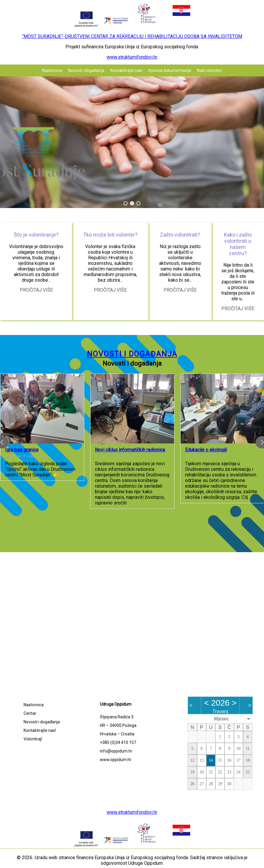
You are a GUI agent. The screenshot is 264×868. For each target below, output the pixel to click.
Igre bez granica (22, 450)
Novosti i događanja (86, 70)
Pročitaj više (36, 290)
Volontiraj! (33, 739)
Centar (30, 713)
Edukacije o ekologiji (206, 450)
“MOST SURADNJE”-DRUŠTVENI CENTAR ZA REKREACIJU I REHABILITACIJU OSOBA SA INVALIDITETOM (132, 36)
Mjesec (221, 719)
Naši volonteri (209, 70)
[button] (126, 203)
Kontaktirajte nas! (126, 70)
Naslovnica (52, 70)
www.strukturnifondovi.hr (132, 57)
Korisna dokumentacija (170, 70)
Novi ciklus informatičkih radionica (130, 450)
